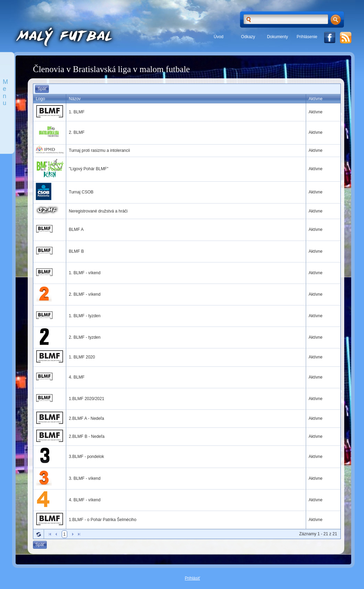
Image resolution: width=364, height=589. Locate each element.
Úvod (218, 37)
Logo (40, 99)
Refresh (38, 534)
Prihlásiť (192, 578)
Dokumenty (278, 37)
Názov (75, 99)
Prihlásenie (307, 37)
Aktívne (315, 99)
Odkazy (248, 37)
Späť (42, 89)
